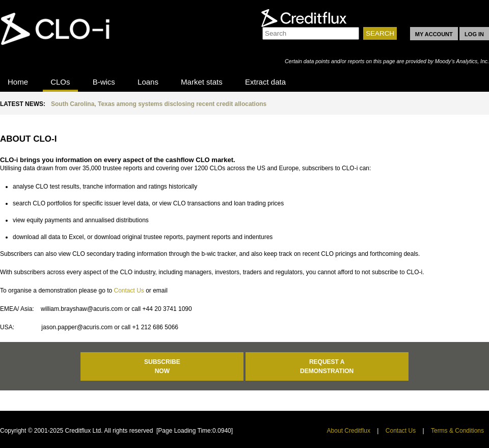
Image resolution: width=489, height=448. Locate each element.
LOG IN (474, 34)
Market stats (202, 82)
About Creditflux (349, 431)
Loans (148, 82)
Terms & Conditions (457, 431)
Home (18, 82)
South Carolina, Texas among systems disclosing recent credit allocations (159, 104)
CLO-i (61, 37)
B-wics (104, 82)
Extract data (265, 82)
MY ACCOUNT (434, 34)
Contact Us (129, 291)
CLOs (60, 82)
